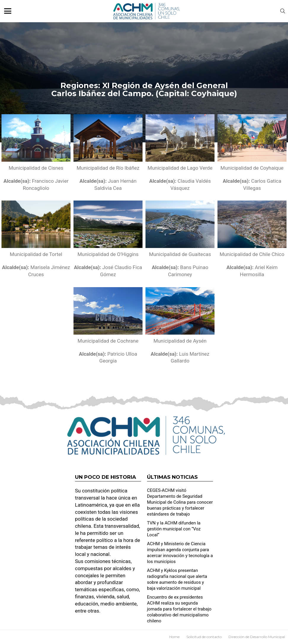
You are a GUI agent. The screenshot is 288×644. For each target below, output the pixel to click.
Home (174, 637)
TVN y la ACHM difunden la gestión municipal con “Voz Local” (174, 529)
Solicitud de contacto (204, 637)
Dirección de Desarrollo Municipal (257, 637)
